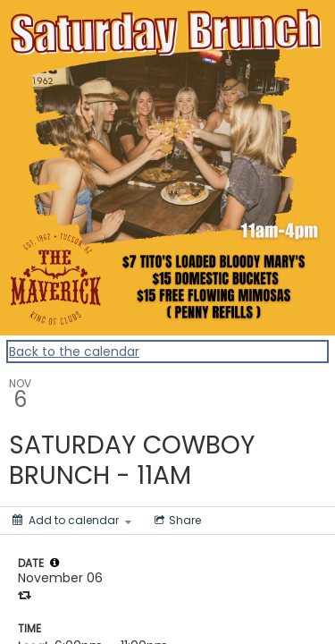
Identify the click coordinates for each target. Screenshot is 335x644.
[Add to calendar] (72, 521)
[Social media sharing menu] (176, 521)
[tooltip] (54, 563)
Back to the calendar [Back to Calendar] (74, 352)
